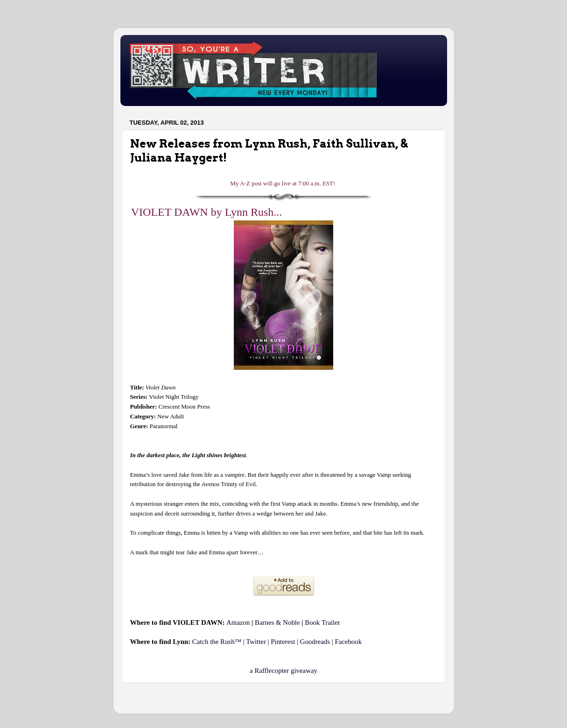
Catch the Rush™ (217, 642)
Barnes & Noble (277, 622)
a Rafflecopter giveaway (283, 671)
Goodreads (315, 642)
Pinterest (283, 642)
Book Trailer (322, 622)
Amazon (238, 622)
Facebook (348, 642)
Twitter (256, 642)
